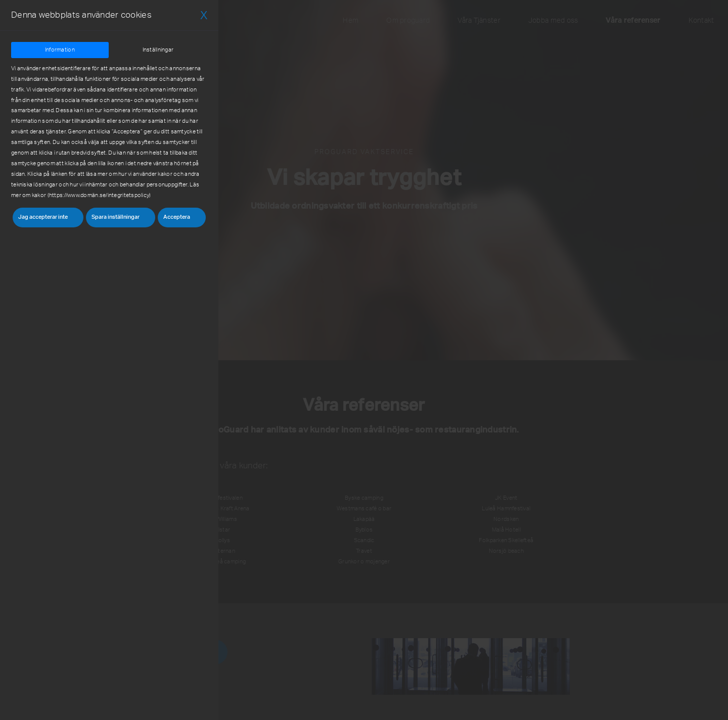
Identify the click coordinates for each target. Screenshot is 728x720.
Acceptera (177, 217)
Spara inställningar (116, 217)
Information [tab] (60, 50)
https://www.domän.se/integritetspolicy (99, 195)
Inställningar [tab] (158, 50)
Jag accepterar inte (43, 217)
